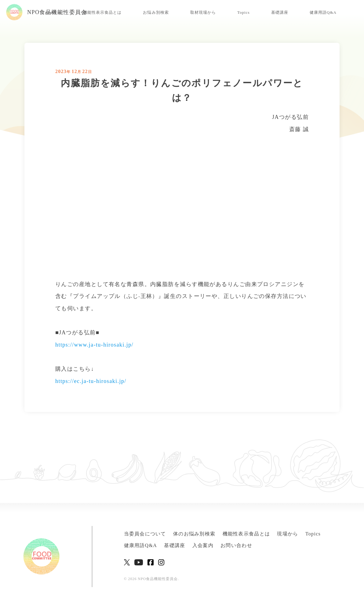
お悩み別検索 (156, 12)
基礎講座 (280, 12)
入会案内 (203, 545)
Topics (244, 12)
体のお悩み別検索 (194, 534)
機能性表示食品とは (102, 12)
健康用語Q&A (323, 12)
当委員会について (145, 534)
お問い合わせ (236, 545)
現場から (288, 534)
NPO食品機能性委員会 (47, 12)
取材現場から (203, 12)
